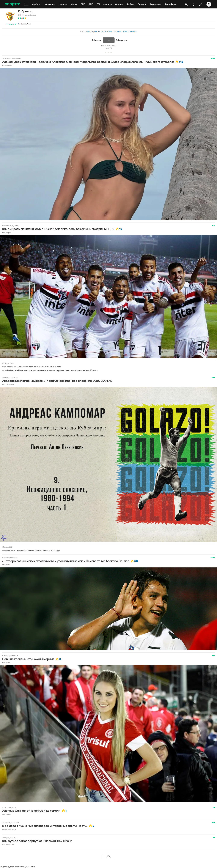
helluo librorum (8, 384)
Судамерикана (8, 844)
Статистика (107, 32)
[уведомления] (193, 4)
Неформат (6, 662)
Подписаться (10, 24)
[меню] (26, 4)
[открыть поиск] (186, 4)
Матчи (97, 32)
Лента (82, 32)
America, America (9, 829)
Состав (89, 32)
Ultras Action (7, 65)
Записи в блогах (130, 32)
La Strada (6, 565)
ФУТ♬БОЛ (7, 814)
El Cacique (6, 233)
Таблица (117, 32)
